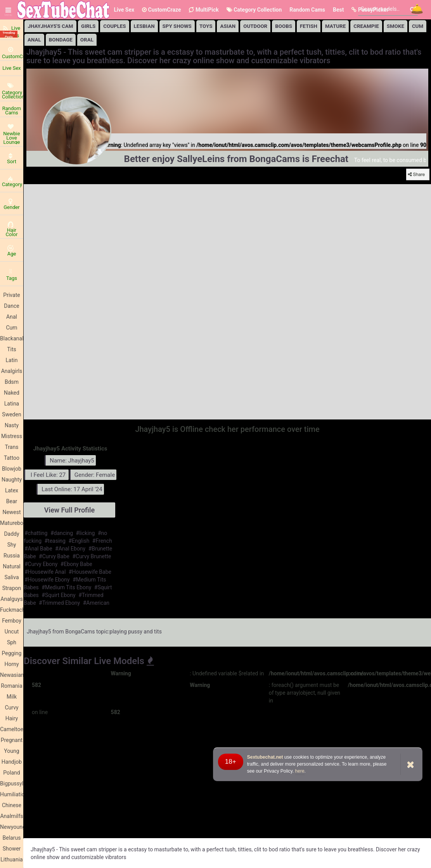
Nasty (12, 425)
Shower (12, 849)
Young (11, 751)
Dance (11, 306)
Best (338, 10)
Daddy (11, 534)
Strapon (12, 588)
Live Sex (124, 10)
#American (96, 603)
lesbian (144, 26)
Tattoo (12, 458)
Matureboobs (12, 523)
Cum (11, 328)
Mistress (12, 436)
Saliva (11, 577)
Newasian (12, 675)
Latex (12, 490)
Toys (206, 26)
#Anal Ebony (70, 549)
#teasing (55, 541)
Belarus (12, 838)
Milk (12, 697)
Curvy (11, 708)
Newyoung (12, 827)
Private (11, 295)
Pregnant (12, 740)
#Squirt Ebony (58, 595)
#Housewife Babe (90, 572)
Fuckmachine (12, 610)
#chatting (36, 533)
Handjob (12, 762)
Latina (12, 404)
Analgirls (12, 371)
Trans (12, 447)
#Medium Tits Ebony (66, 587)
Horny (11, 664)
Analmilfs (11, 816)
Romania (11, 686)
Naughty (12, 480)
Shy (12, 545)
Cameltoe (12, 729)
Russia (12, 556)
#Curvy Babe (54, 556)
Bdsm (12, 382)
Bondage (61, 40)
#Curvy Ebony (41, 564)
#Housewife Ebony (47, 580)
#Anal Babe (38, 549)
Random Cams (307, 10)
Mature (335, 26)
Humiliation (12, 794)
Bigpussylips (12, 783)
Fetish (309, 26)
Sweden (11, 414)
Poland (11, 773)
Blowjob (12, 469)
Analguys (11, 599)
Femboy (12, 621)
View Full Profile (69, 510)
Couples (114, 26)
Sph (12, 642)
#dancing (62, 533)
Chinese (12, 805)
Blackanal (12, 338)
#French (102, 541)
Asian (228, 26)
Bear (12, 501)
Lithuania (11, 859)
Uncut (12, 632)
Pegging (12, 653)
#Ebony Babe (76, 564)
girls (88, 26)
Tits (12, 349)
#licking (86, 533)
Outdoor (255, 26)
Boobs (284, 26)
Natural (11, 566)
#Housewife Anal (45, 572)
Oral (87, 40)
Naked (12, 393)
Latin (12, 360)
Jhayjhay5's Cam (51, 26)
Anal (12, 317)
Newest (11, 512)
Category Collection (254, 10)
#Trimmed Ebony (59, 603)
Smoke (396, 26)
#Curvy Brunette (92, 556)
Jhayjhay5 (39, 632)
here (300, 771)
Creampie (366, 26)
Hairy (12, 718)
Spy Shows (177, 26)
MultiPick (203, 10)
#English (79, 541)
